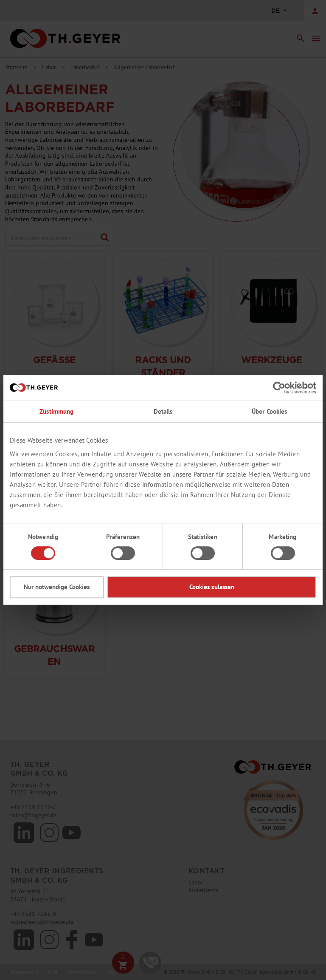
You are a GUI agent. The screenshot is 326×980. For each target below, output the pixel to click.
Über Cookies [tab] (270, 411)
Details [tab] (163, 411)
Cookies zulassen (212, 587)
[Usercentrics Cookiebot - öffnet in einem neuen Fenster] (279, 388)
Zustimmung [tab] (56, 411)
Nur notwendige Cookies (57, 587)
